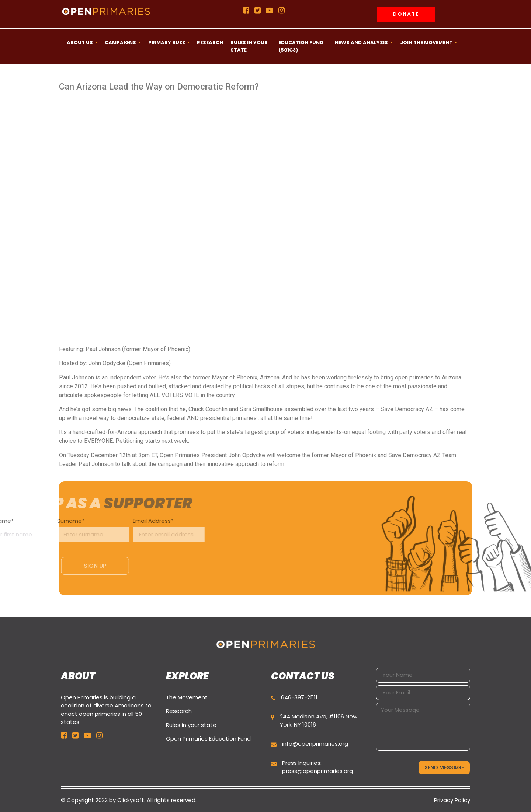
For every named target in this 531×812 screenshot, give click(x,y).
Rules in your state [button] (249, 46)
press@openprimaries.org (317, 771)
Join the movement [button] (427, 43)
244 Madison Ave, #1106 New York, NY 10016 (319, 721)
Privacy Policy (452, 800)
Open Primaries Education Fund (208, 738)
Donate (406, 14)
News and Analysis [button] (362, 43)
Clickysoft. (131, 800)
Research (179, 711)
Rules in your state (191, 725)
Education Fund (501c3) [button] (301, 46)
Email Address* (110, 528)
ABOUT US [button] (80, 43)
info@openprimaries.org (315, 744)
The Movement (187, 697)
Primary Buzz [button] (167, 43)
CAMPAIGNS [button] (121, 43)
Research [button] (210, 43)
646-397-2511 (299, 697)
